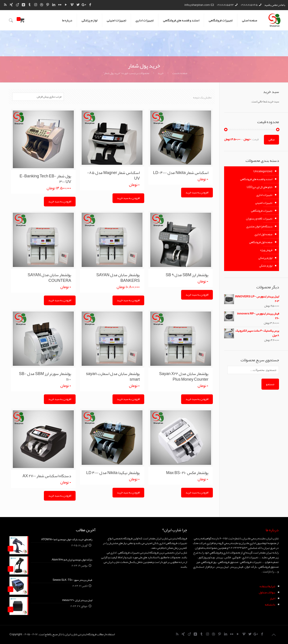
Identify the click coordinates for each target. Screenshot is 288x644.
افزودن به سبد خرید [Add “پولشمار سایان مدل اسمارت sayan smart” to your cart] (128, 399)
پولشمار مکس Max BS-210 (187, 473)
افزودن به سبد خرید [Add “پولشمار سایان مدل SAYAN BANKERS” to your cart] (128, 300)
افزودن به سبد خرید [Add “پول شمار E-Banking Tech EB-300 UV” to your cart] (60, 201)
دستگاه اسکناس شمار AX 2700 (47, 476)
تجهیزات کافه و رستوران (259, 219)
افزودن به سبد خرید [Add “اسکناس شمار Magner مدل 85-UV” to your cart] (128, 198)
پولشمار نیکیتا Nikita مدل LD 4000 (113, 473)
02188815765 (249, 5)
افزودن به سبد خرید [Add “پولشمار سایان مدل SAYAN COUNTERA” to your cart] (60, 300)
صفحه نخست (180, 73)
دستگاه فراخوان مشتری (259, 226)
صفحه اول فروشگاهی (261, 242)
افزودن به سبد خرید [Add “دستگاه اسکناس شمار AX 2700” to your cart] (60, 496)
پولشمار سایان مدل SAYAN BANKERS (118, 278)
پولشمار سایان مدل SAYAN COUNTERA (49, 278)
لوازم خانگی (266, 266)
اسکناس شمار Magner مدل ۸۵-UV (113, 175)
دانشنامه (270, 605)
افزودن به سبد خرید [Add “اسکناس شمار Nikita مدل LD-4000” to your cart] (197, 192)
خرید (161, 73)
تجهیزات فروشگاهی (262, 211)
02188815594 (225, 5)
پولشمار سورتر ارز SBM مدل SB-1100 (45, 376)
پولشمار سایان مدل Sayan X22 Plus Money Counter (184, 376)
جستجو (270, 384)
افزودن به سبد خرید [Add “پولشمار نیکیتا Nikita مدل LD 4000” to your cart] (128, 493)
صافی (271, 140)
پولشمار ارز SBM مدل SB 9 (187, 275)
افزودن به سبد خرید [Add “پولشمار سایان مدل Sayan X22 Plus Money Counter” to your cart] (197, 399)
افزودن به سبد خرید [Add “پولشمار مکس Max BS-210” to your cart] (197, 493)
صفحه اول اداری (263, 234)
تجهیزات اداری (264, 195)
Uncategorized (263, 171)
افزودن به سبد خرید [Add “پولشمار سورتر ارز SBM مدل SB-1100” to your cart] (60, 399)
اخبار (272, 599)
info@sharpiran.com (197, 5)
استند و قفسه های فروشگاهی (256, 179)
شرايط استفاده (267, 586)
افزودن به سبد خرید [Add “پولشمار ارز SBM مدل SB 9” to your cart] (197, 295)
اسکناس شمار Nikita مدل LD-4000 (181, 173)
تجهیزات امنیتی (264, 203)
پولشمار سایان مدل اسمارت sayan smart (113, 376)
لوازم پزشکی (265, 258)
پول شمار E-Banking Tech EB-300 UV (45, 179)
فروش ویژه (266, 250)
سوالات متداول (267, 592)
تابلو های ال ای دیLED (260, 187)
